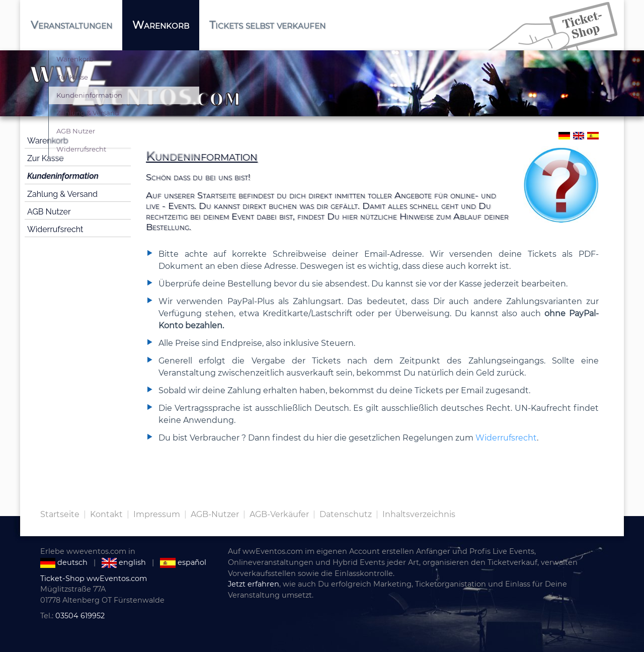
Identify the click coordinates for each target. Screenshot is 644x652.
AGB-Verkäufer (279, 514)
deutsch (64, 562)
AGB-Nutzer (215, 514)
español (183, 562)
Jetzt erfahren (254, 584)
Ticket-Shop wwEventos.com (94, 578)
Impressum (157, 514)
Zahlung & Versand (62, 194)
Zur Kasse (46, 158)
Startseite (60, 514)
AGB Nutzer (49, 212)
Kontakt (106, 514)
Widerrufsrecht (55, 229)
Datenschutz (346, 514)
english (124, 562)
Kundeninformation (63, 176)
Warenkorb (48, 141)
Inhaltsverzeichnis (419, 514)
